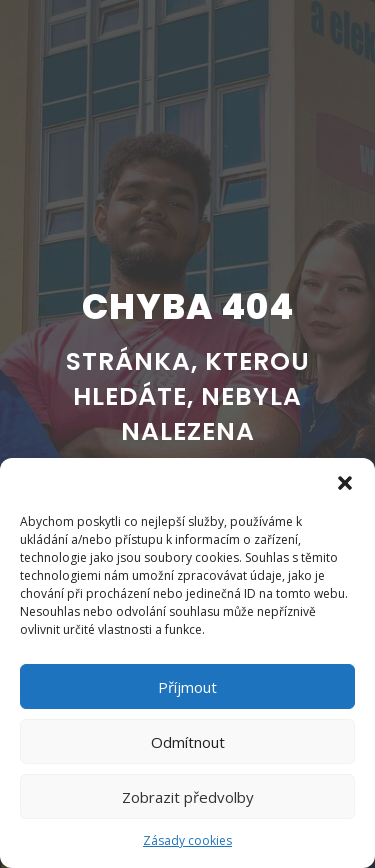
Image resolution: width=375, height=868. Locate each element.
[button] (345, 483)
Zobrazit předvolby (188, 797)
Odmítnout (188, 742)
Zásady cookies (187, 840)
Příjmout (187, 687)
